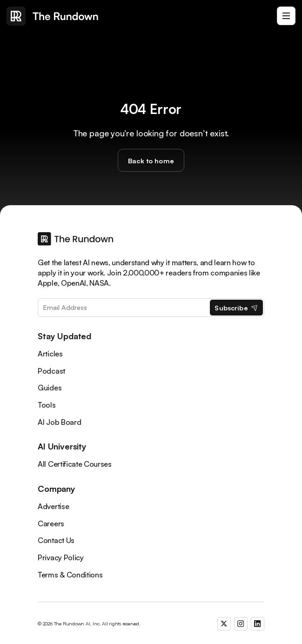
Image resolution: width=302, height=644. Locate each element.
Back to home (151, 161)
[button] (286, 16)
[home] (53, 16)
